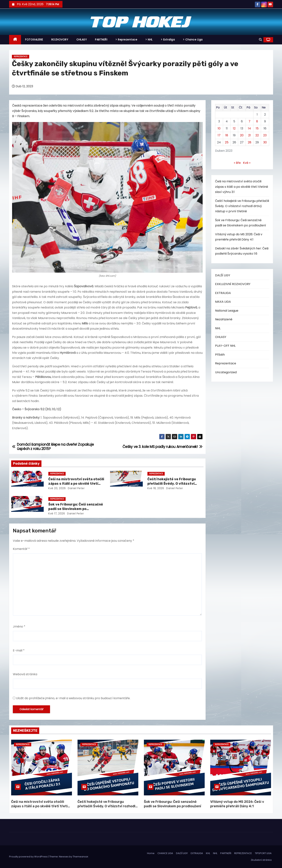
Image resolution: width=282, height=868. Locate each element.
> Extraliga (168, 40)
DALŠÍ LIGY (223, 275)
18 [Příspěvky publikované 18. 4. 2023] (227, 135)
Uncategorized (226, 372)
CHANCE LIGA (165, 853)
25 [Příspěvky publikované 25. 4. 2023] (227, 142)
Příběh (220, 355)
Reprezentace (21, 57)
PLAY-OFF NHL (225, 346)
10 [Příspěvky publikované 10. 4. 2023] (219, 128)
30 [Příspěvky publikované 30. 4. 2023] (265, 142)
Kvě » (247, 163)
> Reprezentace (126, 40)
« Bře (237, 163)
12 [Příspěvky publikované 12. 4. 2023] (234, 128)
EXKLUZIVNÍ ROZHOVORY (233, 284)
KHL (208, 853)
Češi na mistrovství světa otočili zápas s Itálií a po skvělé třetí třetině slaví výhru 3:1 (76, 484)
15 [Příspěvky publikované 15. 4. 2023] (257, 128)
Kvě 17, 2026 (57, 513)
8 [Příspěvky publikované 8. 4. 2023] (257, 121)
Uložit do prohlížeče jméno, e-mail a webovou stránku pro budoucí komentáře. (73, 698)
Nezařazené (224, 319)
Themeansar (80, 857)
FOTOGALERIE (34, 40)
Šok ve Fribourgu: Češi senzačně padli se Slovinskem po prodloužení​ (76, 509)
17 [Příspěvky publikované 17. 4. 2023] (219, 135)
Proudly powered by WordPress (29, 857)
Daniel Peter (76, 488)
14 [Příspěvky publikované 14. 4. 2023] (249, 128)
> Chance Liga (193, 40)
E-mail (19, 650)
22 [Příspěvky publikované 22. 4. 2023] (257, 135)
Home (151, 853)
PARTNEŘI (101, 40)
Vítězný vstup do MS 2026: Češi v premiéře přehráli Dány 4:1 (237, 804)
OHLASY (82, 40)
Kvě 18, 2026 (156, 488)
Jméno (19, 626)
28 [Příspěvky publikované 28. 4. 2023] (250, 142)
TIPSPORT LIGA (263, 853)
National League (227, 311)
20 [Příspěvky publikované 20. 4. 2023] (242, 135)
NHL (218, 328)
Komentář (21, 549)
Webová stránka (25, 674)
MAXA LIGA (223, 302)
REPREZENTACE (243, 853)
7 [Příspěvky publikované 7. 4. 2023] (249, 121)
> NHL (149, 40)
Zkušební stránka (261, 860)
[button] (260, 40)
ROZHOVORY (60, 40)
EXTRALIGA (223, 293)
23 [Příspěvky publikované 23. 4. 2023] (265, 135)
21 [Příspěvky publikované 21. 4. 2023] (249, 135)
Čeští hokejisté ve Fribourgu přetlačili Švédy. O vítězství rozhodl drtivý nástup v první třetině (242, 206)
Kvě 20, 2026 (57, 488)
